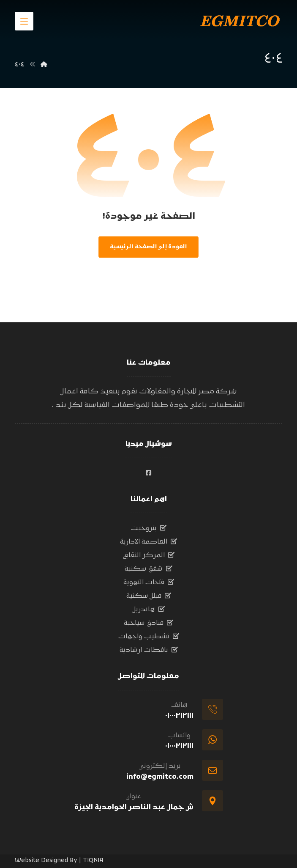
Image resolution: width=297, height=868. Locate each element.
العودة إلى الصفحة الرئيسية (148, 247)
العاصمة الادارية (148, 542)
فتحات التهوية (149, 582)
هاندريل (149, 610)
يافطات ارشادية (149, 650)
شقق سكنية (148, 569)
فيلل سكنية (149, 596)
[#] (149, 473)
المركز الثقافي (148, 555)
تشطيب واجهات (149, 637)
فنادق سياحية (148, 623)
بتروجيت (149, 528)
